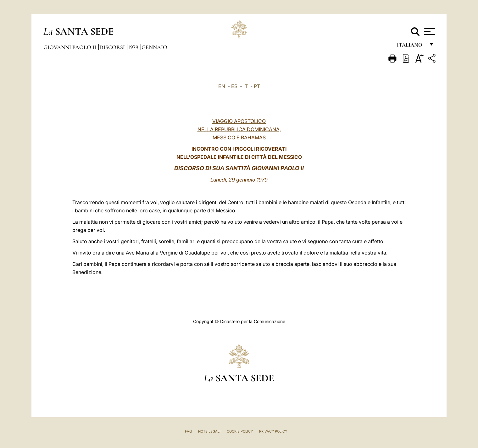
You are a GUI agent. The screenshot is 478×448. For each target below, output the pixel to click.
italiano (411, 46)
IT (246, 86)
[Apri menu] (429, 31)
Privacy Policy (273, 431)
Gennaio (154, 47)
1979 (134, 47)
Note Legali (209, 431)
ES (234, 86)
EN (222, 86)
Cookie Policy (240, 431)
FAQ (188, 431)
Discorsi (113, 47)
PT (257, 86)
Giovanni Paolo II (70, 47)
